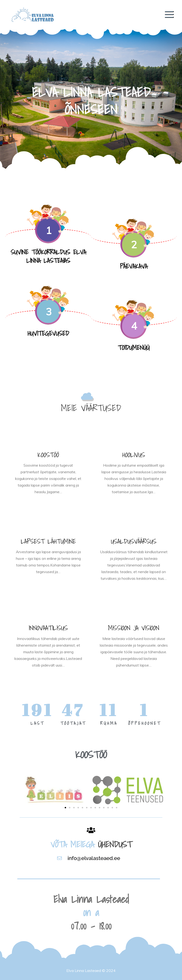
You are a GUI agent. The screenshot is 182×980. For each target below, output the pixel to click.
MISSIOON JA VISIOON (134, 628)
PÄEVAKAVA (134, 266)
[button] (65, 808)
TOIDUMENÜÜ (134, 347)
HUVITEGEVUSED (48, 333)
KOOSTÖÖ (48, 455)
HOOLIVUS (134, 455)
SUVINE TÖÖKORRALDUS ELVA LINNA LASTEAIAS (48, 256)
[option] (91, 100)
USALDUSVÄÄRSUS (134, 541)
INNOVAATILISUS (48, 628)
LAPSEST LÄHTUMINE (48, 541)
